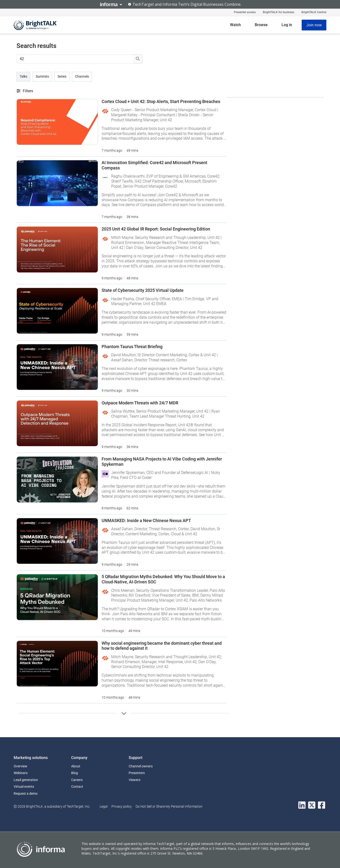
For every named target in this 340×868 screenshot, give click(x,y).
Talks (23, 76)
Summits (42, 76)
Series (62, 76)
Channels (82, 76)
